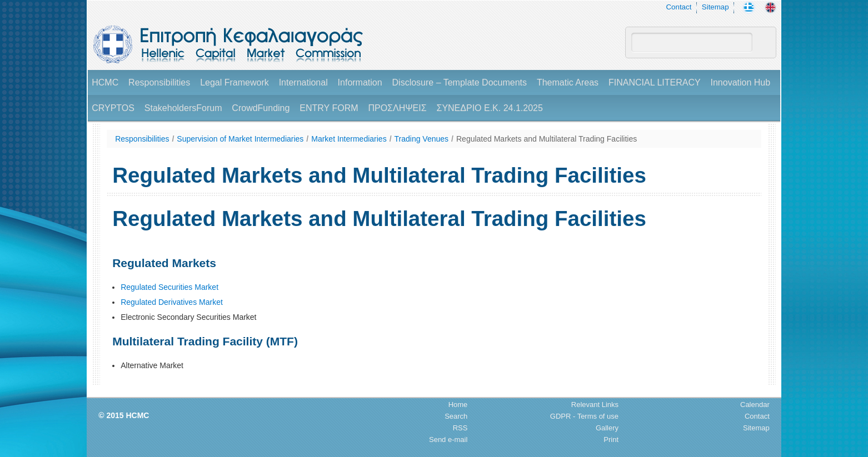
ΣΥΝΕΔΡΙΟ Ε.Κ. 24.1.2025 (489, 108)
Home (458, 405)
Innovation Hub (741, 82)
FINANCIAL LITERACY (655, 82)
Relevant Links (595, 405)
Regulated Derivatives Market (172, 302)
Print (611, 440)
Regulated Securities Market (169, 287)
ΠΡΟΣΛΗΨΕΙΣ (397, 108)
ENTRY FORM (329, 108)
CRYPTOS (113, 108)
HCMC (105, 82)
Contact (679, 7)
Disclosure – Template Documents (460, 82)
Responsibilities (159, 82)
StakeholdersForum (183, 108)
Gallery (607, 428)
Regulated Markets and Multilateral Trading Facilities (547, 139)
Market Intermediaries (349, 139)
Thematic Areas (568, 82)
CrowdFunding (261, 108)
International (303, 82)
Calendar (755, 405)
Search (456, 416)
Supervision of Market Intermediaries (240, 139)
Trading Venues (422, 139)
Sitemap (715, 7)
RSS (460, 428)
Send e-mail (448, 440)
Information (360, 82)
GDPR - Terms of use (584, 416)
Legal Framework (235, 82)
